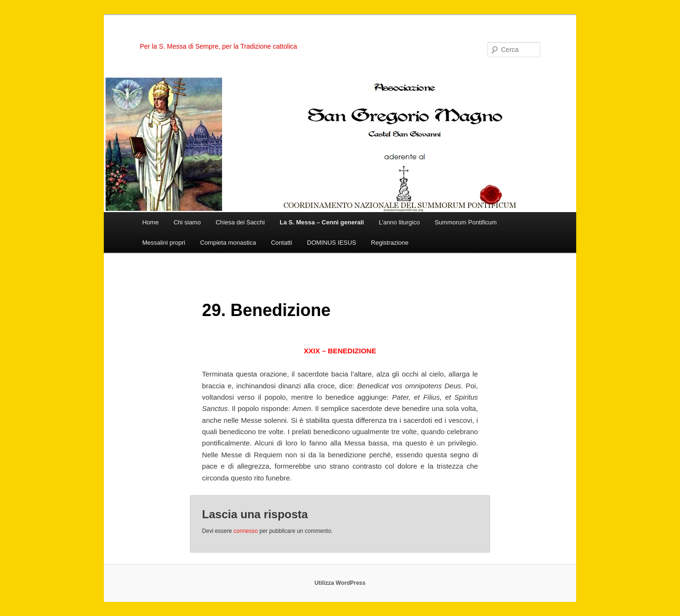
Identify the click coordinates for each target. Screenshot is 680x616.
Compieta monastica (228, 243)
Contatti (282, 243)
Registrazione (390, 243)
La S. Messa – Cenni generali (322, 222)
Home (150, 222)
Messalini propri (164, 243)
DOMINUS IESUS (331, 243)
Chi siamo (187, 222)
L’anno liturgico (399, 222)
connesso (246, 531)
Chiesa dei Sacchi (240, 222)
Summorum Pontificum (465, 222)
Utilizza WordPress (340, 583)
